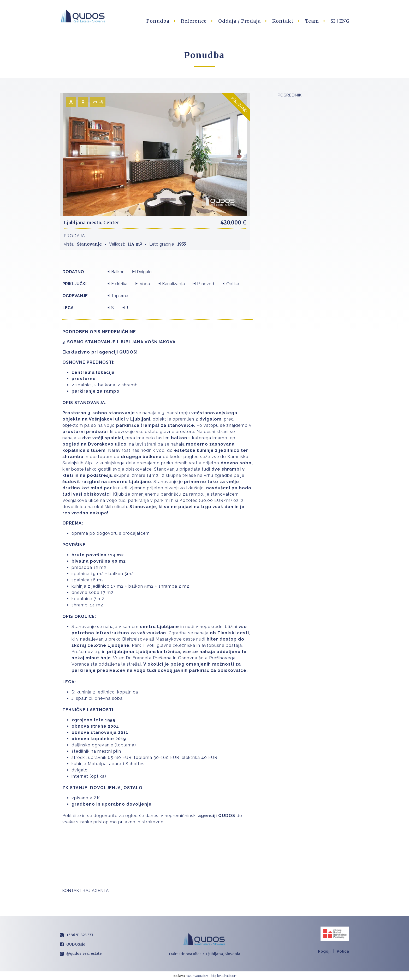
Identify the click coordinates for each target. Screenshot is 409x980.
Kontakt (283, 21)
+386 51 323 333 (76, 935)
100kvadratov (197, 976)
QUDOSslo (73, 944)
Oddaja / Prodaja (239, 21)
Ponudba (158, 21)
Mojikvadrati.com (224, 976)
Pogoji (324, 951)
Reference (194, 21)
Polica (343, 951)
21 (95, 102)
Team (312, 21)
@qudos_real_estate (81, 953)
